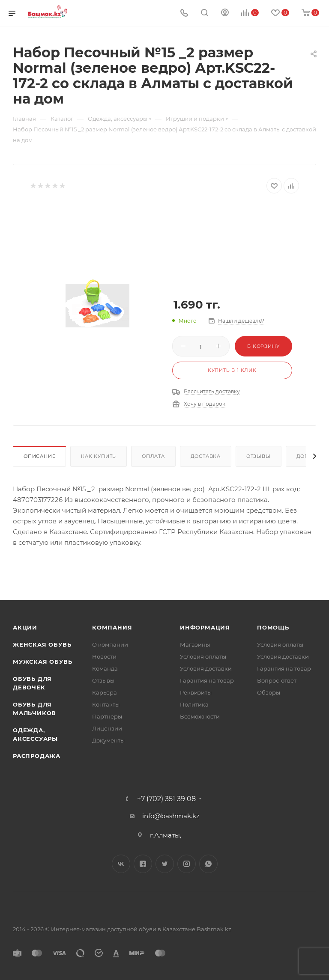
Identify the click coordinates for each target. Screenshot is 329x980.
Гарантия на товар (207, 680)
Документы (108, 740)
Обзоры (269, 692)
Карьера (105, 692)
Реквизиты (196, 692)
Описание (39, 456)
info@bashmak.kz (171, 816)
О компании (110, 644)
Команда (105, 668)
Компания (112, 627)
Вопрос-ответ (277, 680)
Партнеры (107, 716)
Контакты (106, 704)
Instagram (187, 864)
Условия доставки (206, 668)
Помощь (273, 627)
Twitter (165, 864)
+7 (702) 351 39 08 (166, 799)
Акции (25, 627)
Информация (205, 627)
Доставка (206, 456)
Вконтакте (121, 864)
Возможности (200, 716)
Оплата (153, 456)
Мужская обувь (42, 662)
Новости (104, 656)
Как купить (99, 456)
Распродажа (37, 756)
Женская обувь (42, 644)
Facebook (143, 864)
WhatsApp (208, 864)
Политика (194, 704)
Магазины (195, 644)
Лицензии (107, 728)
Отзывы (259, 456)
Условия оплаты (203, 656)
